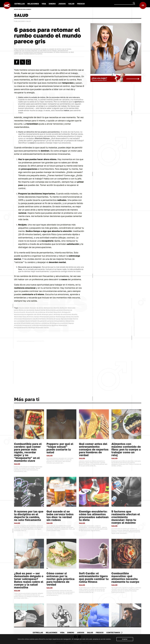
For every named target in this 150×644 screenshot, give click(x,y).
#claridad (49, 312)
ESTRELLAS (20, 4)
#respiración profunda (31, 325)
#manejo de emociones (62, 314)
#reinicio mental (33, 317)
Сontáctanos (114, 633)
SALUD (71, 4)
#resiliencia (68, 310)
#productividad (67, 319)
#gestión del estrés (34, 314)
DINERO (52, 4)
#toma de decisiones (27, 310)
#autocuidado (24, 308)
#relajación (66, 312)
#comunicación (20, 312)
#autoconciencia (20, 314)
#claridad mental (42, 327)
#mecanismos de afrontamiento (34, 319)
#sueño (74, 314)
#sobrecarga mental (63, 317)
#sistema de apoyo (54, 319)
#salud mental (40, 310)
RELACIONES (33, 4)
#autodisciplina (45, 325)
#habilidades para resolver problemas (35, 323)
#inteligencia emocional (59, 323)
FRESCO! (81, 4)
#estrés (56, 308)
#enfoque (32, 327)
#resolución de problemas (36, 312)
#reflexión (63, 308)
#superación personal (46, 321)
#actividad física (20, 317)
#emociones (48, 308)
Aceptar (125, 639)
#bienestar (63, 325)
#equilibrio (58, 312)
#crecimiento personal (54, 310)
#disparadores (60, 321)
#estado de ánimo (37, 308)
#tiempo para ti (48, 314)
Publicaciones (19, 21)
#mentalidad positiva (47, 317)
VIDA (44, 4)
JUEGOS (62, 4)
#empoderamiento (21, 327)
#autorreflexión (31, 321)
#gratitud (55, 325)
